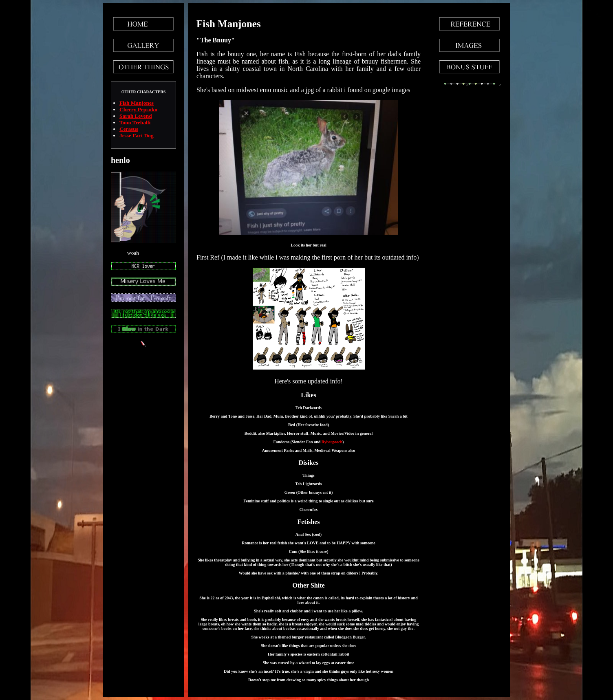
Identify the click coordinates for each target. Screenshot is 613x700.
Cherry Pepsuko (138, 109)
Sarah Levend (136, 116)
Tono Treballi (135, 122)
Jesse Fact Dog (137, 135)
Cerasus (129, 129)
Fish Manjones (137, 103)
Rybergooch (332, 442)
